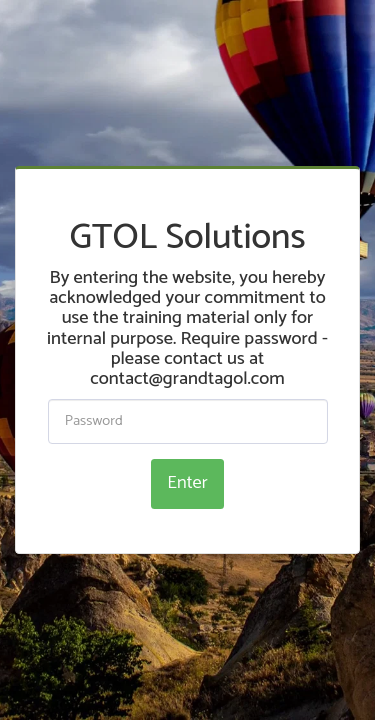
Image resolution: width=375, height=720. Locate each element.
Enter (187, 483)
